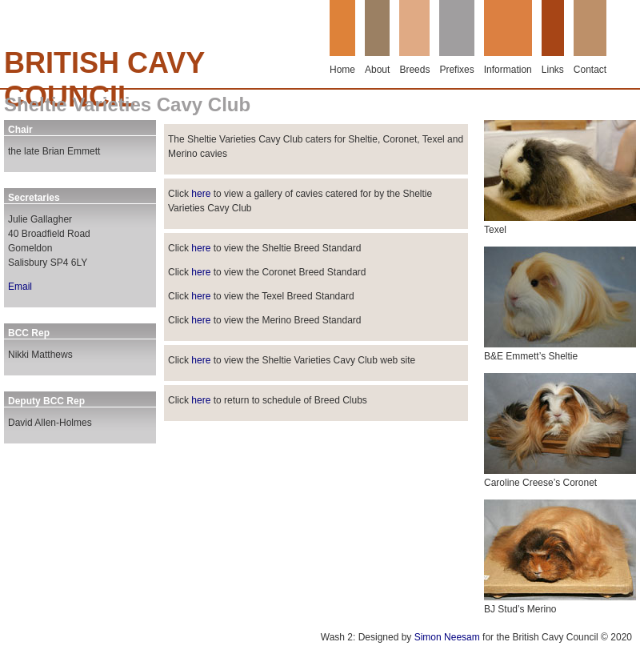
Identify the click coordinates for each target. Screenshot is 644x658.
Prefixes (456, 70)
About (377, 70)
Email (20, 287)
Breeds (414, 70)
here (201, 194)
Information (508, 70)
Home (342, 70)
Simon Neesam (447, 637)
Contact (590, 70)
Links (553, 70)
